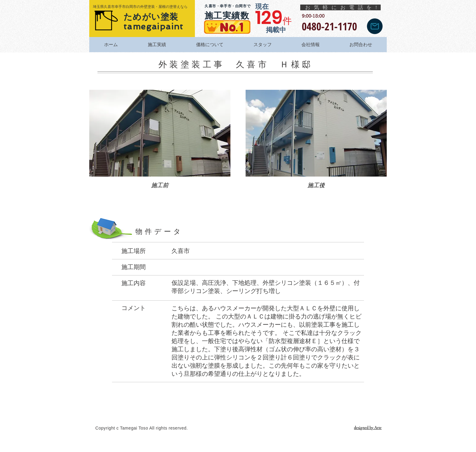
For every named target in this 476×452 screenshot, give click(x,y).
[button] (160, 144)
